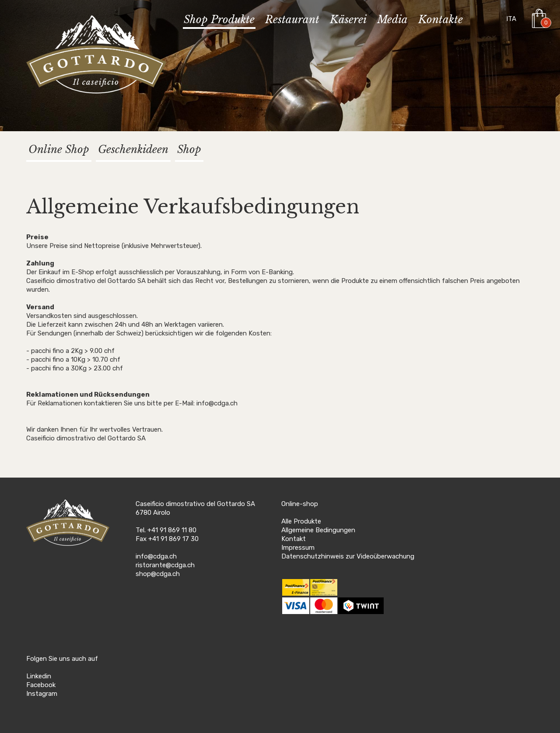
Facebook (41, 685)
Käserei (348, 20)
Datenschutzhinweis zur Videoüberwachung (348, 556)
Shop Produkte (219, 20)
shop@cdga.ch (158, 574)
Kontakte (441, 20)
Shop (189, 149)
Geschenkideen (133, 149)
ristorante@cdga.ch (165, 565)
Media (392, 20)
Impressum (298, 548)
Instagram (42, 694)
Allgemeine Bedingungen (318, 530)
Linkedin (39, 676)
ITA (511, 19)
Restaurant (292, 20)
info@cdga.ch (156, 556)
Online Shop (59, 149)
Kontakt (294, 539)
